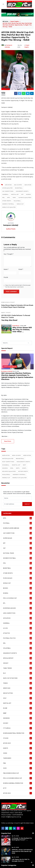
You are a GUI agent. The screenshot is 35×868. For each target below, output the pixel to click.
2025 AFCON (28, 183)
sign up (27, 494)
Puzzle (6, 275)
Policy (14, 864)
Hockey (17, 714)
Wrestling (17, 679)
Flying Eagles (18, 569)
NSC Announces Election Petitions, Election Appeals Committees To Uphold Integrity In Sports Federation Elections (17, 368)
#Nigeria (5, 459)
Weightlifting (17, 684)
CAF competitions (8, 189)
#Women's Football (19, 465)
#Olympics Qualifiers (9, 462)
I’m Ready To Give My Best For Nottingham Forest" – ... (22, 829)
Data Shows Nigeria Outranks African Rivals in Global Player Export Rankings (17, 302)
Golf (17, 689)
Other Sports (7, 199)
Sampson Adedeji (11, 45)
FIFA (18, 554)
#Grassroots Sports (23, 452)
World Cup (20, 202)
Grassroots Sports (22, 189)
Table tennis (17, 659)
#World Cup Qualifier (20, 468)
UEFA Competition (17, 604)
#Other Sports (23, 462)
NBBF (17, 704)
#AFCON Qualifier (8, 449)
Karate (17, 739)
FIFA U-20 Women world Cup (17, 769)
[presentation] (13, 495)
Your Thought (8, 252)
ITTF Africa (17, 719)
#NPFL (18, 459)
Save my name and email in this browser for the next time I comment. (18, 283)
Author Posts (11, 227)
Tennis (17, 674)
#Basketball (20, 449)
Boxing (18, 579)
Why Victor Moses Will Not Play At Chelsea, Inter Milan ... (23, 326)
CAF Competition (18, 524)
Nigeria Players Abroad (10, 360)
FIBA (17, 754)
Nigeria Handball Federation (17, 774)
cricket (17, 654)
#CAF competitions (8, 452)
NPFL (9, 196)
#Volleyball (6, 465)
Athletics (17, 624)
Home (5, 21)
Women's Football (8, 202)
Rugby (17, 699)
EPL (17, 594)
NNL (4, 196)
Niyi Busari (17, 323)
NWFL (14, 196)
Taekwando (17, 749)
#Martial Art (16, 455)
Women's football (17, 549)
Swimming (17, 709)
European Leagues (17, 599)
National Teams (18, 544)
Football (18, 514)
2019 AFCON (8, 183)
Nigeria (28, 192)
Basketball (19, 186)
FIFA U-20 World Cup (18, 589)
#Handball (6, 455)
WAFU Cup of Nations (17, 669)
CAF (18, 539)
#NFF (24, 455)
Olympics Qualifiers (25, 196)
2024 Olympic (18, 183)
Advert (28, 864)
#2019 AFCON (6, 446)
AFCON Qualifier (7, 186)
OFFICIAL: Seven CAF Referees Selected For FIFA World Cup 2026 (22, 842)
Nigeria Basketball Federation (17, 724)
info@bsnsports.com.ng (13, 807)
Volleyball (17, 199)
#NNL (12, 459)
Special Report (17, 649)
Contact (8, 864)
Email (21, 267)
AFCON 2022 (17, 784)
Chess (17, 744)
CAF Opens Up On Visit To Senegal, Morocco (21, 851)
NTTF (17, 779)
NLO (17, 664)
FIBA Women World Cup (17, 764)
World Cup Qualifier (9, 205)
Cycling (17, 729)
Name (6, 267)
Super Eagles (15, 21)
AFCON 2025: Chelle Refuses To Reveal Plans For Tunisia (17, 312)
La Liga (18, 619)
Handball (5, 192)
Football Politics (17, 629)
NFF (22, 192)
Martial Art (15, 192)
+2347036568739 (17, 805)
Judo (17, 759)
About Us (21, 864)
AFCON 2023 (17, 734)
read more (8, 432)
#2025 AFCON (27, 446)
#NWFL (24, 459)
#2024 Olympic (17, 446)
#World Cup (6, 468)
